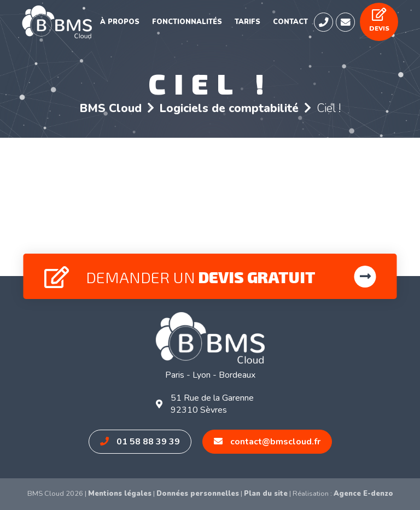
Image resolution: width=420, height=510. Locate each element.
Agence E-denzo (363, 494)
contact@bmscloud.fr (267, 442)
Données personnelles (198, 494)
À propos (120, 22)
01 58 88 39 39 (140, 442)
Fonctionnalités (187, 22)
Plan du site (266, 494)
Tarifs (247, 22)
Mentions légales (120, 494)
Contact (290, 22)
